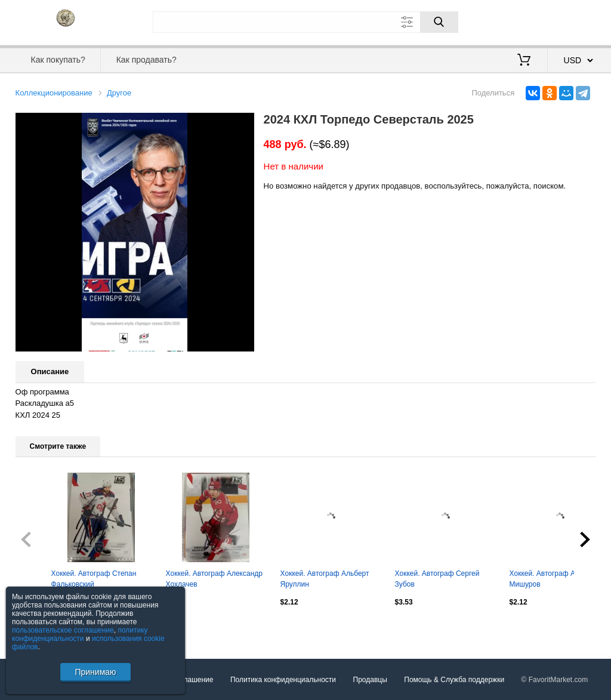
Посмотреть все (42, 627)
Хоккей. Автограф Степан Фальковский (94, 579)
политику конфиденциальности (80, 634)
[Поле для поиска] (305, 22)
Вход (526, 21)
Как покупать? (58, 60)
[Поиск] (439, 22)
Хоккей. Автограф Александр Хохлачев (214, 579)
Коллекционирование (54, 93)
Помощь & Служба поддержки (454, 680)
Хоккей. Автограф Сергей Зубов (437, 579)
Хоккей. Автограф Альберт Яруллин (325, 579)
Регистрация (572, 21)
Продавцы (370, 680)
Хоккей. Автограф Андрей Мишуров (553, 579)
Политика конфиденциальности (283, 680)
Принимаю (95, 672)
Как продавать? (146, 60)
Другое (119, 93)
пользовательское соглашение (63, 630)
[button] (243, 124)
